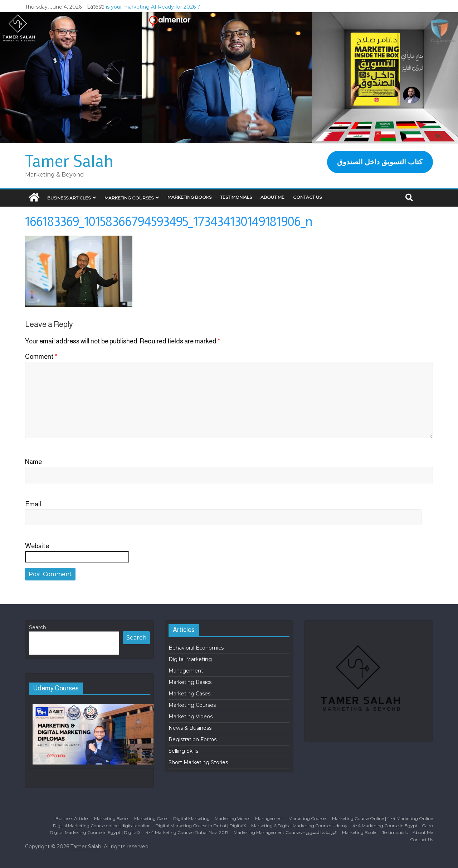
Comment (41, 357)
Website (37, 546)
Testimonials (236, 197)
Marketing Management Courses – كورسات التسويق (285, 832)
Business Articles (69, 198)
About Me (272, 197)
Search (38, 627)
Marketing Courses (129, 198)
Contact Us (307, 197)
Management (186, 671)
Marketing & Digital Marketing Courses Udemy (299, 826)
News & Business (190, 728)
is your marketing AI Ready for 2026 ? (153, 7)
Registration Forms (193, 739)
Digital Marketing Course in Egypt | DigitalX (95, 832)
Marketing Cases (189, 694)
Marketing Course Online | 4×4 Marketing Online (383, 818)
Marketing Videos (191, 717)
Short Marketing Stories (198, 762)
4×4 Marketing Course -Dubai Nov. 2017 (187, 832)
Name (33, 462)
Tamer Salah (69, 160)
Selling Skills (183, 751)
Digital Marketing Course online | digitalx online (102, 826)
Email (33, 504)
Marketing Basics (190, 682)
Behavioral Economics (196, 648)
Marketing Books (189, 197)
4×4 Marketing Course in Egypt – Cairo (393, 826)
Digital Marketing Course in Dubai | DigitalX (201, 826)
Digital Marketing (190, 659)
